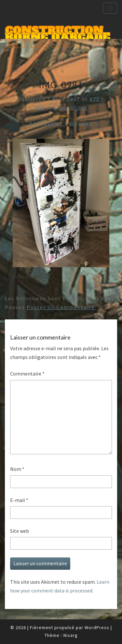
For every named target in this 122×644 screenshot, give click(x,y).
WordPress (97, 627)
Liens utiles (71, 108)
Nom (17, 469)
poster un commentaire (61, 307)
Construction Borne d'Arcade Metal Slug (57, 31)
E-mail (19, 500)
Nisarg (71, 635)
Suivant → (85, 124)
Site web (20, 531)
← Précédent (42, 124)
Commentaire (27, 374)
